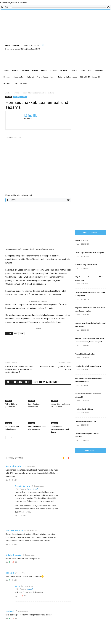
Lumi (21, 334)
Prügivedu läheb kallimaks (84, 409)
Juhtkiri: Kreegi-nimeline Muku (86, 265)
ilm (16, 334)
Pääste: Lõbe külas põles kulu (85, 354)
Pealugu (16, 97)
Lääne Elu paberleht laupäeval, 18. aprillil (89, 253)
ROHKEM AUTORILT (46, 382)
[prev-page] (7, 437)
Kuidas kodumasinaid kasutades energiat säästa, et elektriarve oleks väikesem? (20, 369)
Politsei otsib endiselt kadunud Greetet (88, 366)
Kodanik (30, 589)
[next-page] (11, 437)
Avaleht (8, 93)
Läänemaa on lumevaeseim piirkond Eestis (60, 429)
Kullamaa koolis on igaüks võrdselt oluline (56, 368)
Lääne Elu (31, 116)
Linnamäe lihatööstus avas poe (85, 421)
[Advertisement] (93, 182)
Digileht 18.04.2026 (81, 240)
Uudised (24, 97)
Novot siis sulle (33, 489)
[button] (43, 45)
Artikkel (17, 93)
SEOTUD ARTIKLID (19, 382)
